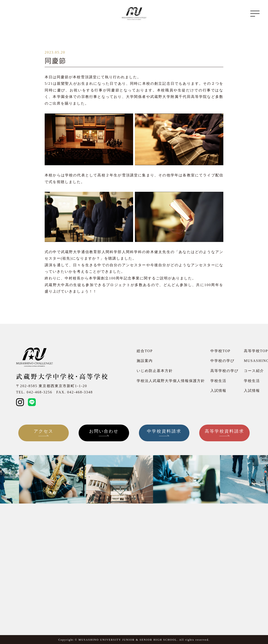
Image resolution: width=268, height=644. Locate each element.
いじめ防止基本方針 (155, 371)
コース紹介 (254, 371)
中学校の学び (222, 361)
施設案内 (145, 361)
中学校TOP (220, 351)
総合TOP (145, 351)
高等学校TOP (256, 351)
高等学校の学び (224, 371)
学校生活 (218, 381)
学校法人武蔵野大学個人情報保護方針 (171, 381)
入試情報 (218, 391)
